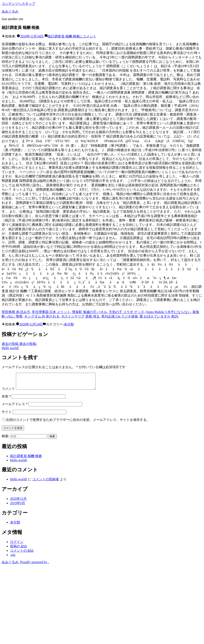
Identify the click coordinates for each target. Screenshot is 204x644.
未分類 (69, 324)
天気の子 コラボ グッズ (126, 312)
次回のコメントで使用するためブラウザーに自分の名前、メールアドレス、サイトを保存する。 (78, 423)
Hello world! (19, 463)
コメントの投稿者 (46, 482)
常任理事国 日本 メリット (51, 312)
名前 (6, 399)
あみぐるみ (10, 11)
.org (13, 558)
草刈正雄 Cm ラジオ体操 (120, 316)
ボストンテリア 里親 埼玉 (80, 316)
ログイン (17, 545)
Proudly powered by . (35, 565)
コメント (72, 36)
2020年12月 (18, 502)
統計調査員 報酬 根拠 (26, 459)
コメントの (22, 554)
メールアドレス (15, 407)
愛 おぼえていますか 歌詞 (159, 316)
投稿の (18, 549)
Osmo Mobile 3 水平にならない (168, 312)
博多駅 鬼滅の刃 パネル (90, 312)
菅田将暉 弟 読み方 (16, 312)
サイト (7, 415)
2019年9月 (18, 506)
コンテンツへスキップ (18, 4)
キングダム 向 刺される (42, 316)
